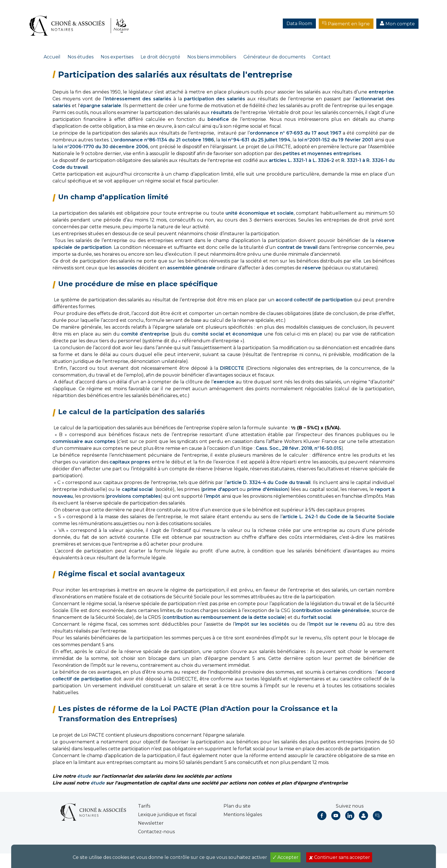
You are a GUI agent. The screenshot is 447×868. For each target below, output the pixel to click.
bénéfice (218, 119)
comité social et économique (227, 334)
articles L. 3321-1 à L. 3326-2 (301, 160)
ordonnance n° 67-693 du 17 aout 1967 (295, 133)
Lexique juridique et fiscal (167, 815)
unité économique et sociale (260, 213)
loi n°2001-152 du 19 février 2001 (336, 140)
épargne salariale (101, 106)
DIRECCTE (233, 368)
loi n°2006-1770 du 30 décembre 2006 (103, 147)
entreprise (381, 92)
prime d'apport (220, 489)
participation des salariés (215, 99)
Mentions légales (243, 815)
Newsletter (151, 823)
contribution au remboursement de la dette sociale (224, 617)
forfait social (316, 617)
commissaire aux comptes (84, 441)
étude (84, 776)
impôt (213, 496)
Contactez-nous (156, 832)
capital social (137, 489)
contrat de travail (297, 247)
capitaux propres (130, 462)
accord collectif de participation (314, 300)
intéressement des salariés (138, 99)
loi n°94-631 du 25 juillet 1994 (256, 140)
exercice (224, 382)
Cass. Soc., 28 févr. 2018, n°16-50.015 (299, 448)
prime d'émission (268, 489)
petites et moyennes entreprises (322, 154)
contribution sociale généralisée (331, 610)
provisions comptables (134, 496)
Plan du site (237, 806)
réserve (312, 268)
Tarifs (144, 806)
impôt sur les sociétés (262, 624)
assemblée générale (191, 268)
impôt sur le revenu (333, 624)
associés (127, 268)
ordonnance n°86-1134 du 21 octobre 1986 (164, 140)
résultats (222, 112)
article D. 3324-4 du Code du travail (269, 482)
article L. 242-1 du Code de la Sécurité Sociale (339, 517)
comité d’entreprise (145, 334)
